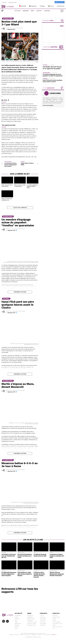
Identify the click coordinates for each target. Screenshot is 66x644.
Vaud (16, 621)
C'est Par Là (43, 621)
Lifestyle (39, 11)
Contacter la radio (32, 623)
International (18, 624)
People (54, 621)
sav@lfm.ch (54, 635)
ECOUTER (23, 6)
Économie (17, 626)
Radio (32, 11)
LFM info (42, 616)
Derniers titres (31, 619)
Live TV (51, 6)
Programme (33, 6)
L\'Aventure (43, 626)
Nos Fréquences (56, 623)
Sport (16, 629)
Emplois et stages (32, 624)
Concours (47, 11)
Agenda (54, 619)
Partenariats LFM (31, 626)
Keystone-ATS (11, 29)
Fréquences (30, 621)
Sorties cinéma (56, 618)
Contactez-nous (12, 3)
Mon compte (60, 2)
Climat (16, 618)
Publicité (4, 3)
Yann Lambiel (43, 619)
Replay (42, 6)
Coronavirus (18, 616)
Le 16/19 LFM (43, 623)
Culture (17, 627)
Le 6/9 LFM (42, 618)
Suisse (16, 623)
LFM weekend (43, 624)
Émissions (26, 11)
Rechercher (61, 6)
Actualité (18, 11)
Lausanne (17, 619)
